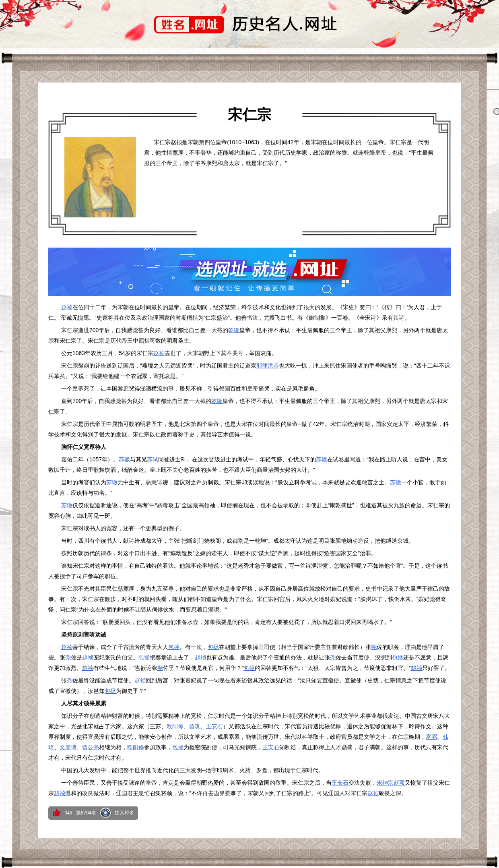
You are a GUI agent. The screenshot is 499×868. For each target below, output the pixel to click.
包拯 (174, 647)
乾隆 (234, 330)
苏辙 (124, 459)
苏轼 (153, 459)
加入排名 (124, 813)
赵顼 (399, 783)
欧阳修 (175, 726)
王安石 (214, 726)
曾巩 (195, 726)
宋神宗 (385, 783)
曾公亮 (91, 747)
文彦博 (68, 747)
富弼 (431, 737)
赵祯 (67, 307)
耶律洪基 (268, 366)
